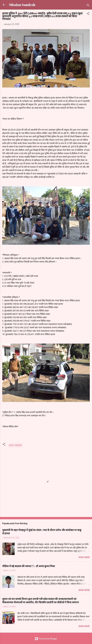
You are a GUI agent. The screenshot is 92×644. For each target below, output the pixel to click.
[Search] (88, 6)
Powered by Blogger (46, 639)
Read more (84, 557)
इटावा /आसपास (15, 445)
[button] (88, 14)
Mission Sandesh (22, 5)
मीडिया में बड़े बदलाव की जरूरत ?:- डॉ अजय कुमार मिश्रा (29, 566)
